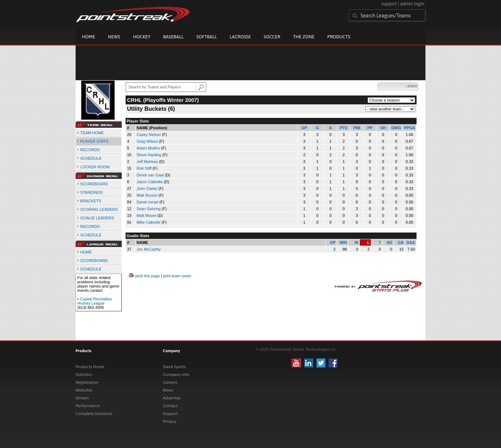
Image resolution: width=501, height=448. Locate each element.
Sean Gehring (149, 209)
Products (339, 37)
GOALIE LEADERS (97, 218)
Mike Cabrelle (148, 222)
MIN (343, 242)
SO (390, 242)
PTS (344, 128)
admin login (412, 4)
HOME (86, 252)
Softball (207, 37)
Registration (87, 382)
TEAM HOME (92, 133)
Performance (88, 406)
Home (89, 37)
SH (383, 128)
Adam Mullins (148, 148)
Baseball (174, 37)
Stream (82, 398)
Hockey (142, 37)
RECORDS (90, 150)
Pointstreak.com (133, 15)
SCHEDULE (91, 158)
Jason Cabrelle (150, 182)
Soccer (272, 37)
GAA (411, 242)
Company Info (176, 375)
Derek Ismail (147, 202)
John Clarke (147, 189)
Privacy (170, 421)
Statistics (84, 375)
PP (370, 128)
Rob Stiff (144, 168)
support (389, 4)
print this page (147, 276)
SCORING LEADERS (99, 209)
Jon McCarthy (149, 249)
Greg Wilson (147, 141)
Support (170, 414)
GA (401, 242)
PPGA (409, 128)
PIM (357, 128)
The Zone (304, 37)
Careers (170, 382)
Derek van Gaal (150, 175)
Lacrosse (240, 37)
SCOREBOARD (94, 184)
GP (304, 128)
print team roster (177, 276)
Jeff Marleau (147, 162)
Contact (170, 406)
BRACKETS (91, 201)
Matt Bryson (147, 195)
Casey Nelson (149, 135)
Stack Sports (174, 367)
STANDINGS (91, 192)
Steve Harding (149, 155)
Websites (84, 390)
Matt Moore (147, 215)
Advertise (172, 398)
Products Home (90, 367)
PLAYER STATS (94, 141)
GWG (396, 128)
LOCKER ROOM (95, 167)
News (114, 37)
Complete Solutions (94, 414)
